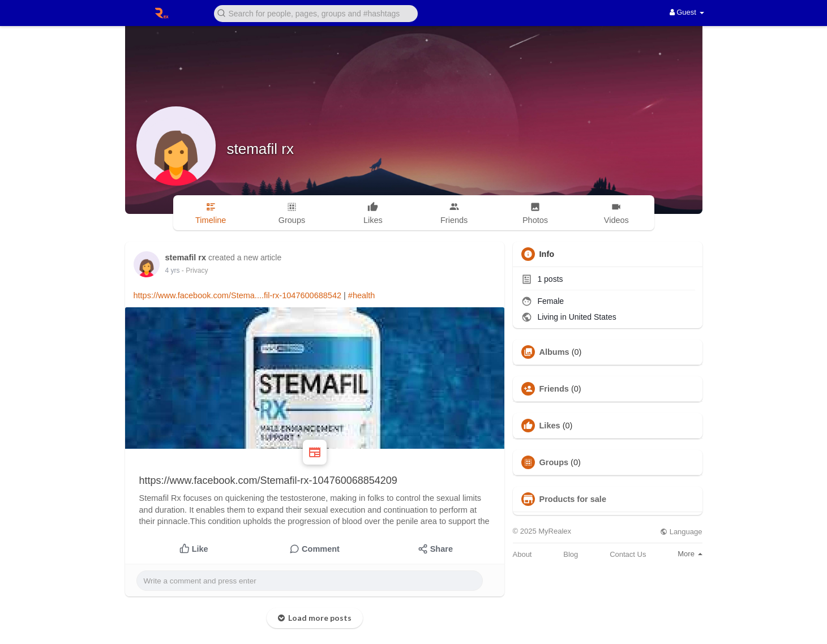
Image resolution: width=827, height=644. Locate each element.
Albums (554, 352)
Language (681, 532)
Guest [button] (687, 12)
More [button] (690, 554)
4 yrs (173, 271)
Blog (571, 554)
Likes (550, 426)
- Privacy (195, 271)
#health (362, 295)
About (522, 554)
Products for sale (573, 499)
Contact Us (628, 554)
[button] (316, 13)
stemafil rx (260, 149)
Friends (554, 389)
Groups (554, 462)
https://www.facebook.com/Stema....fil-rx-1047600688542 (238, 295)
